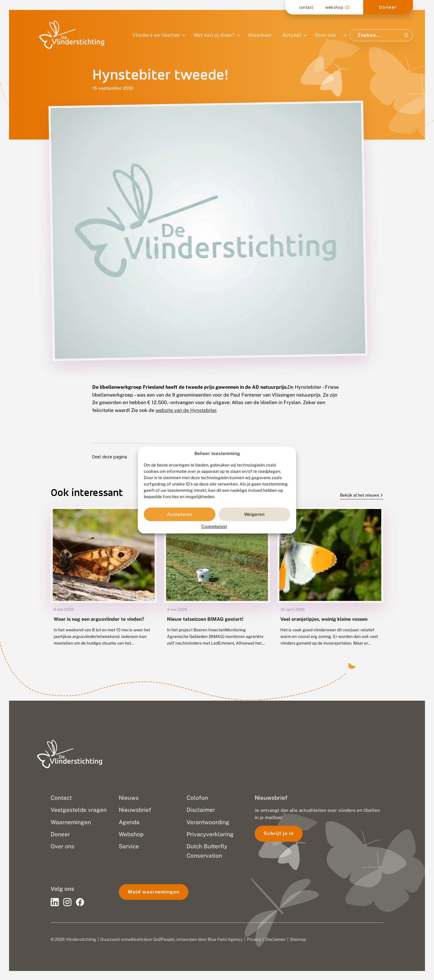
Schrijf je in (279, 833)
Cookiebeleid (214, 527)
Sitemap (298, 939)
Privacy (254, 939)
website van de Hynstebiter (186, 410)
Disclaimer (275, 939)
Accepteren (180, 514)
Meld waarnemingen (154, 892)
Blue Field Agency (225, 939)
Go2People (164, 939)
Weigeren (254, 514)
